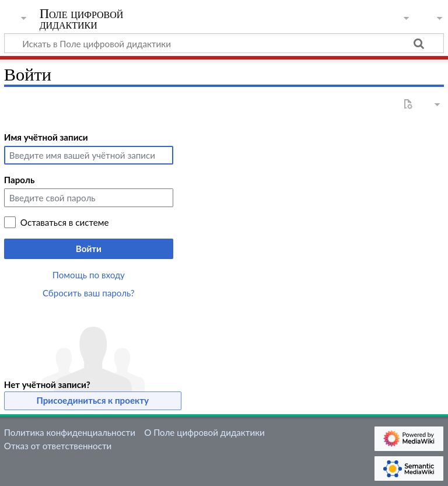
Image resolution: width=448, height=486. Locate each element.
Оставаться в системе (65, 222)
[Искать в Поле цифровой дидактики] (224, 43)
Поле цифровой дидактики (82, 19)
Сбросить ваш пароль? (89, 293)
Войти (89, 249)
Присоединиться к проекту (93, 400)
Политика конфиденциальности (70, 432)
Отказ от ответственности (58, 446)
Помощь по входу (89, 275)
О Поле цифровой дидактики (204, 432)
